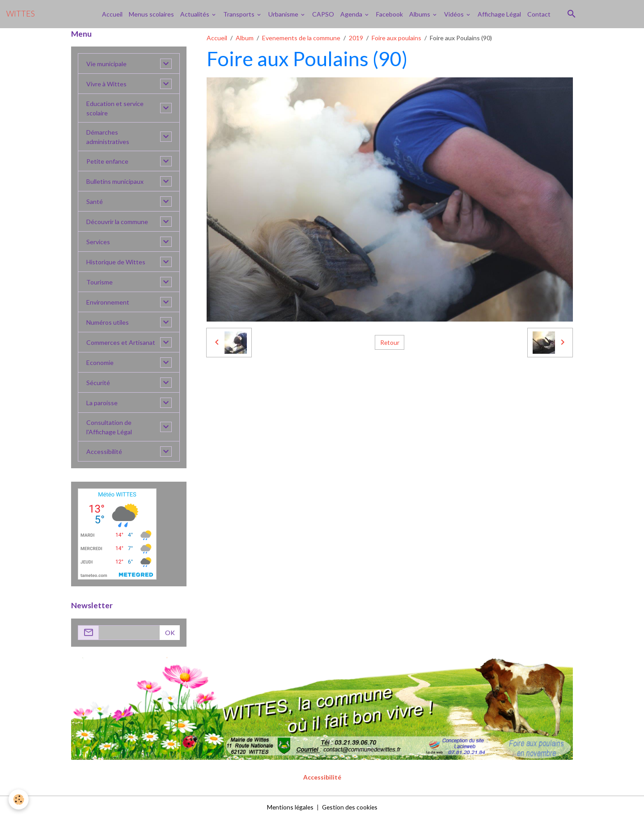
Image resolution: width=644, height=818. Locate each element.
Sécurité (98, 383)
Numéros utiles (108, 322)
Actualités (195, 14)
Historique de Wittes (116, 262)
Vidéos (455, 14)
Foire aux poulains (396, 38)
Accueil (112, 14)
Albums (420, 14)
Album (245, 38)
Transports (239, 14)
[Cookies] (19, 799)
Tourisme (100, 282)
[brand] (21, 14)
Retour (390, 342)
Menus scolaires (151, 14)
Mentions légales (289, 807)
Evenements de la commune (301, 38)
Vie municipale (106, 64)
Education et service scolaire (115, 108)
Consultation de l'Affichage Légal (109, 427)
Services (98, 242)
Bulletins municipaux (115, 181)
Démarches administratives (108, 137)
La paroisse (102, 403)
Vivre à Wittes (106, 84)
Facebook (390, 14)
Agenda (352, 14)
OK (170, 633)
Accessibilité (104, 451)
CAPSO (323, 14)
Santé (95, 201)
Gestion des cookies (350, 807)
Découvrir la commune (117, 222)
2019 (356, 38)
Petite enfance (107, 161)
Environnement (108, 302)
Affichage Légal (499, 14)
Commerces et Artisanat (121, 342)
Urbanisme (284, 14)
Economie (100, 362)
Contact (539, 14)
